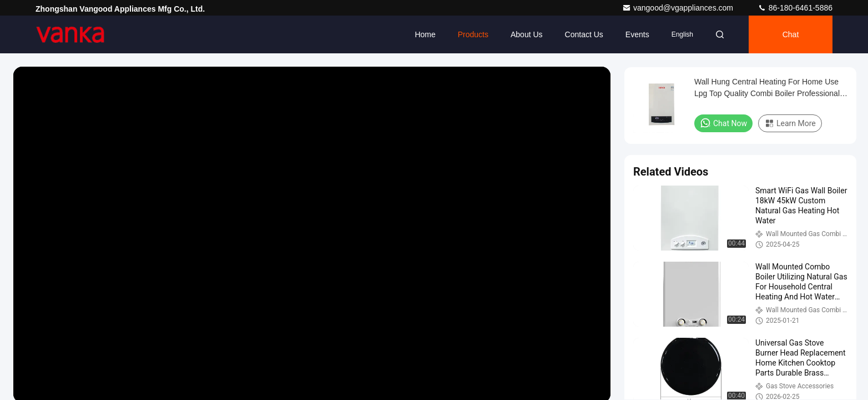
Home (425, 34)
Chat (791, 34)
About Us (527, 34)
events (637, 34)
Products (473, 34)
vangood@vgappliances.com (679, 8)
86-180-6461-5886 (795, 8)
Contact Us (584, 34)
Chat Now (723, 123)
